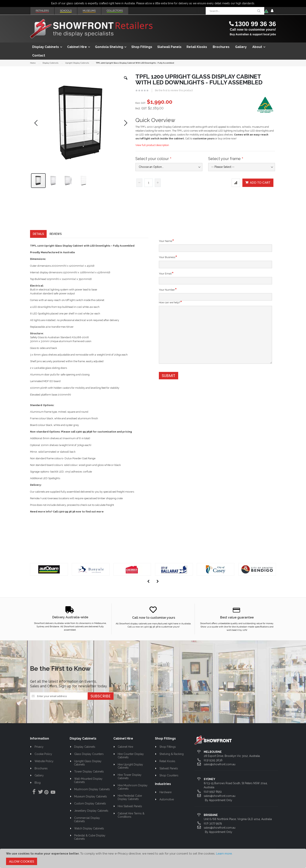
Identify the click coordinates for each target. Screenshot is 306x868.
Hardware (165, 794)
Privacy (39, 748)
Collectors (115, 11)
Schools (66, 11)
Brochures (41, 770)
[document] (153, 858)
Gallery (39, 777)
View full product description (152, 145)
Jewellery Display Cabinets (91, 812)
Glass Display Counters (89, 755)
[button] (126, 81)
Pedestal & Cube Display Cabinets (90, 839)
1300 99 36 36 (255, 24)
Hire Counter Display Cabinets (131, 757)
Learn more (224, 854)
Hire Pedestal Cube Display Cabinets (130, 799)
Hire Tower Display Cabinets (130, 778)
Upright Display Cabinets (77, 63)
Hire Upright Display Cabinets (130, 768)
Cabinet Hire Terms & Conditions (131, 816)
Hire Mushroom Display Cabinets (133, 788)
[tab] (38, 235)
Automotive (167, 801)
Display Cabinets (50, 63)
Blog (38, 784)
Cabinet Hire (125, 748)
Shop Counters (169, 777)
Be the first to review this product (174, 90)
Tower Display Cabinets (89, 773)
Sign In (272, 11)
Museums (89, 11)
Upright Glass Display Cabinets (88, 764)
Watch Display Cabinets (89, 830)
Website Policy (44, 763)
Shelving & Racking (172, 755)
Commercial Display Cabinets (87, 821)
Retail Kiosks (167, 763)
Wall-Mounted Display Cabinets (88, 782)
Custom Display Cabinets (90, 805)
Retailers (42, 11)
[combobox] (235, 11)
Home (33, 63)
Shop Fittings (168, 748)
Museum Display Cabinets (91, 798)
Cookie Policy (43, 755)
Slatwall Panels (169, 770)
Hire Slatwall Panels (130, 808)
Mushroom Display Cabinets (92, 791)
